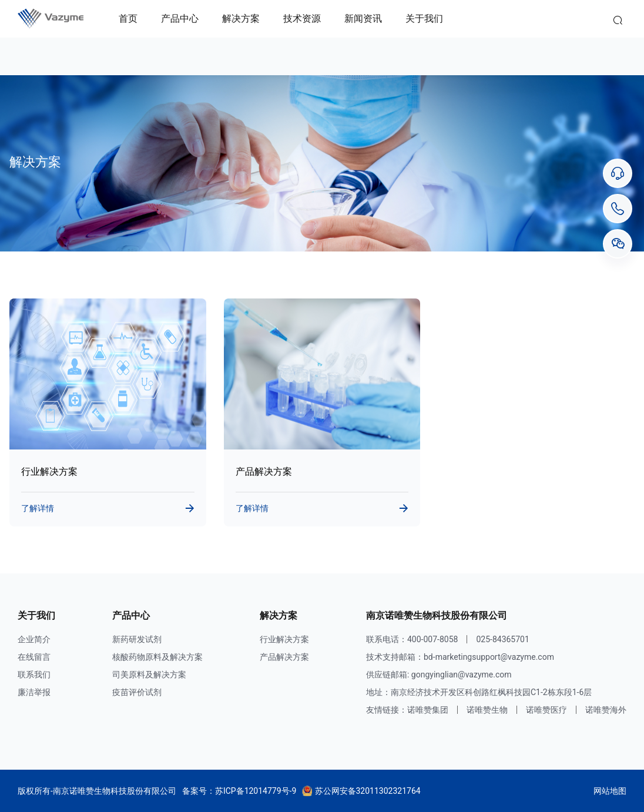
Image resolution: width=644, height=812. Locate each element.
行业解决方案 (284, 639)
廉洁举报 (34, 692)
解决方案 (241, 19)
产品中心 (180, 19)
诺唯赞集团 (428, 710)
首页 (128, 19)
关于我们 (424, 19)
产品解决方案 (284, 657)
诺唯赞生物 (487, 710)
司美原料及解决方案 (149, 675)
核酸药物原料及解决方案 (157, 657)
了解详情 (38, 508)
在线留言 (34, 657)
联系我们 (34, 675)
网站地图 (610, 791)
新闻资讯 (363, 19)
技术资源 (302, 19)
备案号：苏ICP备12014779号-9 (239, 791)
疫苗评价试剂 (137, 692)
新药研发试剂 (137, 639)
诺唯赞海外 (606, 710)
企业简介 (34, 639)
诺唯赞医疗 (546, 710)
